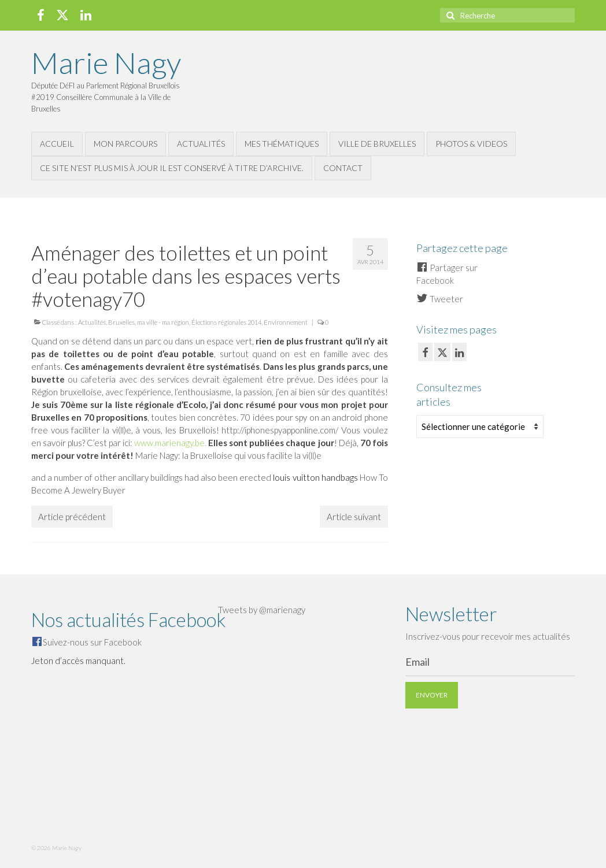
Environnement (286, 322)
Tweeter (440, 299)
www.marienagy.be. (170, 443)
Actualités (92, 322)
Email (417, 662)
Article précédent (72, 517)
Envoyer (432, 695)
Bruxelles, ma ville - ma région (149, 322)
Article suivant (354, 517)
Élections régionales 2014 (226, 322)
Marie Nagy (106, 62)
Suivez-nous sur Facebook (92, 642)
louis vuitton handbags (315, 477)
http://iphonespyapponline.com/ (280, 430)
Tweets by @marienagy (262, 610)
